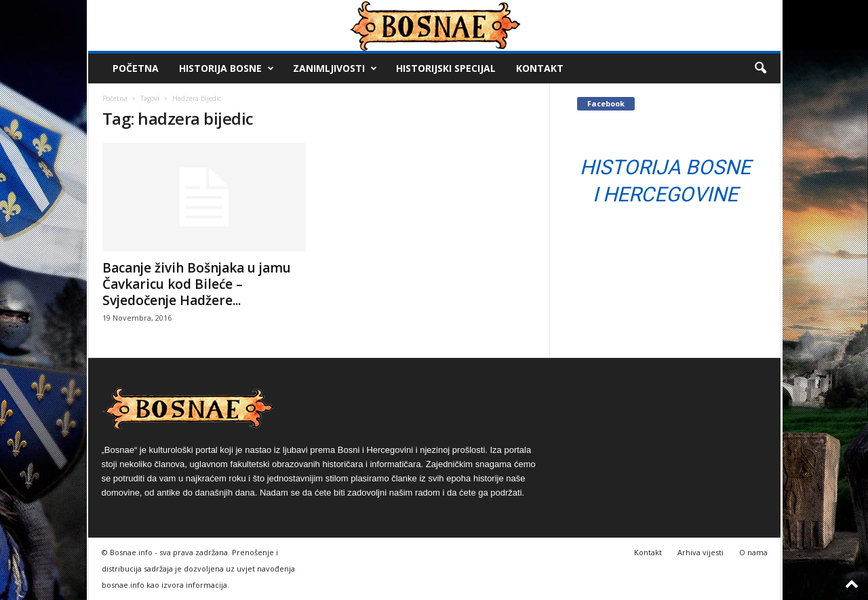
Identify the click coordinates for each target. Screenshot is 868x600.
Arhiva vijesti (701, 552)
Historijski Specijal (446, 68)
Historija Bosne (226, 68)
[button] (760, 68)
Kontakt (540, 68)
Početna (136, 68)
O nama (753, 552)
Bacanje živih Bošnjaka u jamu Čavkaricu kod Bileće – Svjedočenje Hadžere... (197, 284)
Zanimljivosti (335, 68)
